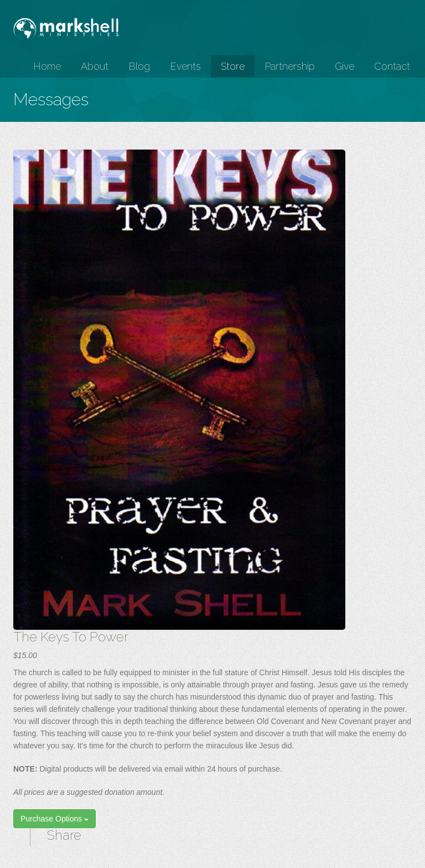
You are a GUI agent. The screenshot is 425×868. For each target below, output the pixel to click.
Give (344, 66)
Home (47, 66)
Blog (139, 66)
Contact (392, 66)
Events (185, 66)
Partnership (290, 66)
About (95, 66)
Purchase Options (55, 819)
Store (233, 66)
